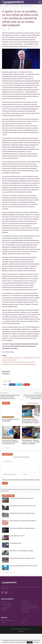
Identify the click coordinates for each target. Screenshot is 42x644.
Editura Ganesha (25, 610)
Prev (4, 448)
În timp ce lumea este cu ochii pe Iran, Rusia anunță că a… (23, 521)
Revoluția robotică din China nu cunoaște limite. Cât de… (23, 558)
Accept (30, 642)
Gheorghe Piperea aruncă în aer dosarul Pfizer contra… (23, 513)
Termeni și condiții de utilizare (8, 620)
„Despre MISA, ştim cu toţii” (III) (17, 536)
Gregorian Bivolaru (26, 604)
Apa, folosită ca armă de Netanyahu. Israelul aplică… (22, 551)
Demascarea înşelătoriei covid (8, 417)
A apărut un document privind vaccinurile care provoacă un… (24, 566)
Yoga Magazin (25, 602)
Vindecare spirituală (5, 608)
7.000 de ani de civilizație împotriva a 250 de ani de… (22, 498)
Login (23, 622)
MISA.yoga (3, 610)
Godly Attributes (7, 606)
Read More (37, 642)
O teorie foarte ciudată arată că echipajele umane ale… (23, 528)
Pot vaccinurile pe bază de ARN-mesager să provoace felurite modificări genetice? (33, 397)
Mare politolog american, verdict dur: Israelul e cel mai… (23, 506)
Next (8, 448)
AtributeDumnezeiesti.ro (6, 604)
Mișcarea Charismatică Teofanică (29, 606)
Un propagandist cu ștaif (16, 543)
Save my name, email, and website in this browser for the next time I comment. (21, 480)
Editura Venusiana (26, 612)
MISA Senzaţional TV (6, 602)
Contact (3, 622)
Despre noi (24, 620)
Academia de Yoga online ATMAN (29, 608)
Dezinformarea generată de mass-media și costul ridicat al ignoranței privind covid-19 (10, 397)
